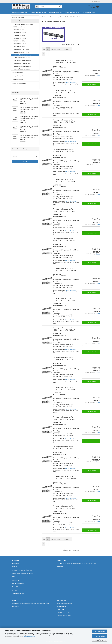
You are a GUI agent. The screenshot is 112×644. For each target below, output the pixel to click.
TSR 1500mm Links (19, 41)
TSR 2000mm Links (19, 47)
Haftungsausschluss (18, 584)
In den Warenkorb (91, 85)
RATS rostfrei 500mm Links (21, 52)
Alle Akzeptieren (100, 631)
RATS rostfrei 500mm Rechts (22, 49)
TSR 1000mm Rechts (20, 33)
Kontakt (14, 567)
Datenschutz (16, 580)
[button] (44, 49)
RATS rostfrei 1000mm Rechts (22, 55)
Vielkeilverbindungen (89, 12)
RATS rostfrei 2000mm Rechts (22, 66)
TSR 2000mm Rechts (20, 44)
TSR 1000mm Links (19, 35)
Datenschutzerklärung (29, 637)
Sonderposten (16, 87)
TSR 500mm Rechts (19, 27)
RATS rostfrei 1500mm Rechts (22, 61)
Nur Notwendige (100, 636)
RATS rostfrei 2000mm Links (22, 69)
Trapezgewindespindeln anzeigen (23, 24)
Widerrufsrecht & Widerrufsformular (22, 573)
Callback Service (17, 587)
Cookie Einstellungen (18, 594)
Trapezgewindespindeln (38, 12)
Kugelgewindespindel (72, 12)
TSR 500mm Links (19, 30)
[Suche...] (37, 7)
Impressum (15, 563)
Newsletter (15, 590)
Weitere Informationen (100, 640)
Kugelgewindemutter (55, 12)
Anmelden (25, 162)
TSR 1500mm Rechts (20, 38)
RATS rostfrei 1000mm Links (22, 58)
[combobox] (56, 49)
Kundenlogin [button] (96, 1)
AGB (13, 577)
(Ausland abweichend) (71, 82)
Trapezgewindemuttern (20, 12)
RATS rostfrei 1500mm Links (22, 63)
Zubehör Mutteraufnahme (19, 83)
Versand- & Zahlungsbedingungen (22, 570)
